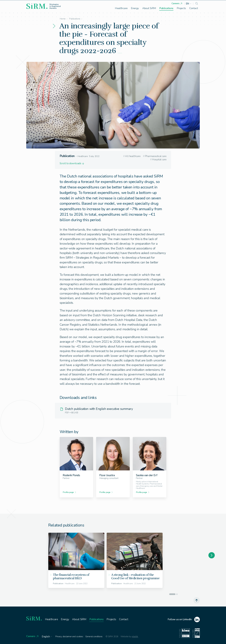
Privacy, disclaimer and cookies (69, 637)
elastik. (135, 637)
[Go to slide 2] (177, 594)
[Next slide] (212, 555)
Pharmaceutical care (155, 156)
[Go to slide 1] (172, 594)
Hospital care (158, 160)
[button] (189, 4)
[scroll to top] (197, 600)
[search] (197, 4)
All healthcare (132, 156)
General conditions (94, 637)
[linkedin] (184, 619)
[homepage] (43, 6)
